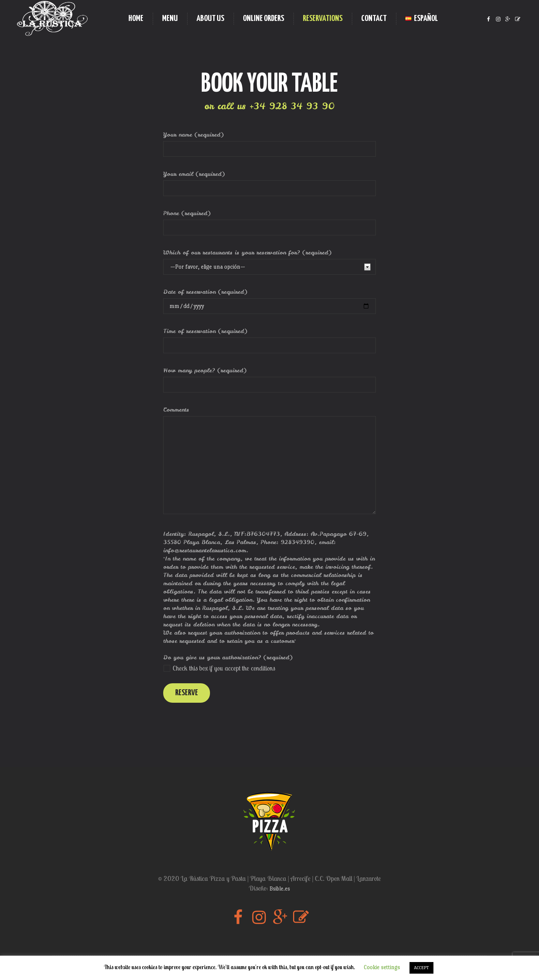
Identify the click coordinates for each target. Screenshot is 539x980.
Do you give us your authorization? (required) (228, 657)
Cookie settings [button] (382, 967)
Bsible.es (280, 889)
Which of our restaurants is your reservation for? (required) (247, 253)
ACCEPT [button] (421, 968)
